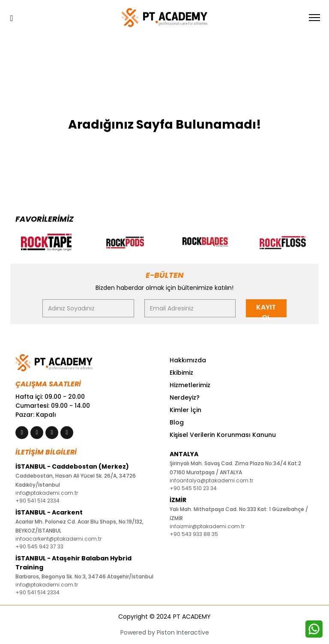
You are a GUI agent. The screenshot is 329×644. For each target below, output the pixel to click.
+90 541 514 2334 (37, 501)
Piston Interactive (183, 632)
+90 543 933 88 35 (194, 534)
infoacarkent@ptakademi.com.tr (58, 539)
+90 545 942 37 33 (39, 546)
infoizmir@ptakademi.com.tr (207, 526)
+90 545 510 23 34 (193, 488)
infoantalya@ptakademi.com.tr (211, 480)
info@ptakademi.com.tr (47, 493)
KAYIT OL (266, 310)
